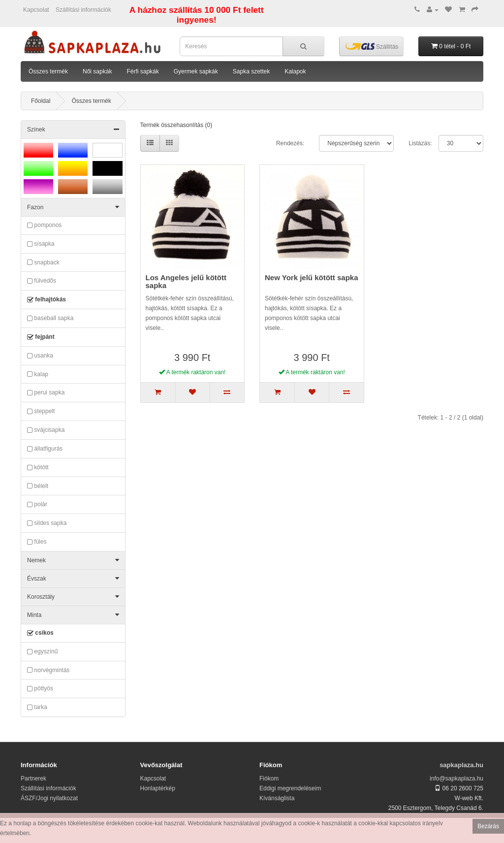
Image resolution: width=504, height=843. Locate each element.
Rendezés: (290, 143)
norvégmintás (48, 670)
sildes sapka (47, 523)
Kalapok (295, 71)
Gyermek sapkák (196, 71)
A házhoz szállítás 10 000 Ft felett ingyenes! (197, 15)
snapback (43, 262)
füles (37, 542)
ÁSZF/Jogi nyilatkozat (49, 798)
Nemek (73, 560)
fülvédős (42, 281)
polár (37, 505)
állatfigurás (45, 449)
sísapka (41, 244)
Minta (73, 615)
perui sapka (46, 393)
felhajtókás (47, 300)
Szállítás (372, 46)
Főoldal (41, 101)
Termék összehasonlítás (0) (176, 125)
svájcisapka (46, 430)
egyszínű (42, 652)
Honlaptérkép (158, 788)
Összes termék (48, 71)
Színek (73, 130)
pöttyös (40, 689)
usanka (40, 356)
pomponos (44, 226)
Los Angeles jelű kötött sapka (186, 282)
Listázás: (420, 143)
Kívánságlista (277, 798)
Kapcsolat (36, 10)
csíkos (40, 633)
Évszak (73, 579)
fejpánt (41, 337)
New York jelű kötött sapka (312, 277)
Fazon (73, 207)
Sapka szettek (251, 71)
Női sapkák (97, 71)
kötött (38, 468)
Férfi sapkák (142, 71)
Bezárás (488, 826)
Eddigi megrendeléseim (290, 788)
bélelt (38, 486)
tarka (37, 708)
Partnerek (33, 778)
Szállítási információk (83, 10)
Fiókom (269, 778)
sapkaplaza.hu (461, 765)
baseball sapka (50, 319)
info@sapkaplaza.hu (457, 778)
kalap (38, 374)
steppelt (41, 412)
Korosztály (73, 597)
